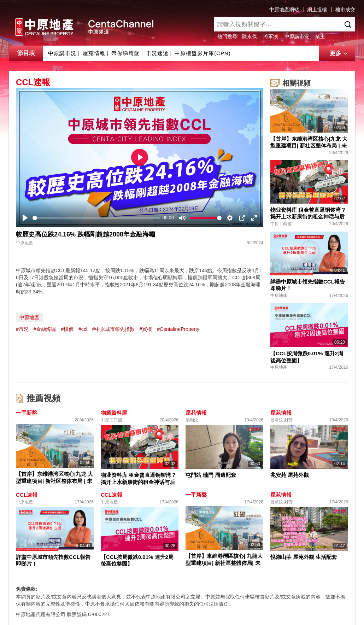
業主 (320, 36)
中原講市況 (297, 36)
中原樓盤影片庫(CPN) (203, 53)
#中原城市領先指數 (113, 329)
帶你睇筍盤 (125, 53)
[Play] (25, 218)
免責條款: (27, 589)
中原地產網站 (284, 10)
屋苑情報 (94, 53)
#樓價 (67, 329)
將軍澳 (271, 36)
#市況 (22, 329)
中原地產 (29, 317)
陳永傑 (249, 36)
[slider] (96, 218)
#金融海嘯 (45, 329)
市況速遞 (157, 53)
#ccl (83, 329)
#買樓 (146, 329)
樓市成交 (345, 10)
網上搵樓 (317, 10)
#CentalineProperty (178, 329)
